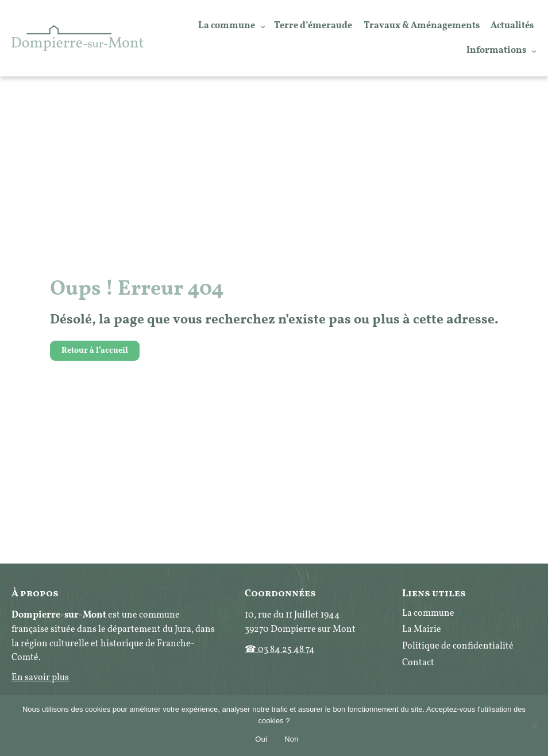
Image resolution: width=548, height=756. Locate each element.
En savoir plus (40, 678)
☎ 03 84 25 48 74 (280, 650)
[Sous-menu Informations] (534, 50)
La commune (227, 26)
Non (292, 739)
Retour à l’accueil (95, 351)
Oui (261, 739)
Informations (496, 51)
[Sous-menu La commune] (263, 26)
